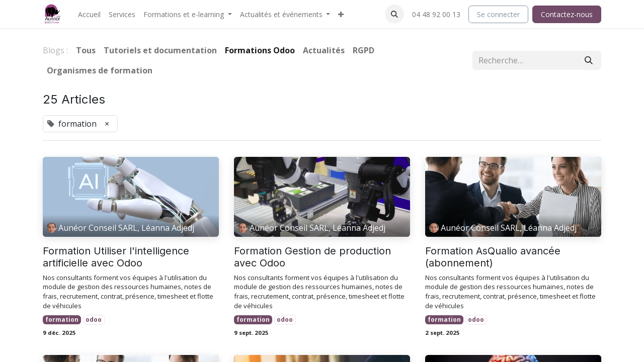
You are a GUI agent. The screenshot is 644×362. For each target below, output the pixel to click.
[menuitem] (89, 14)
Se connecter (498, 14)
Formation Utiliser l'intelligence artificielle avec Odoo (116, 257)
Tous (86, 50)
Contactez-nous (567, 14)
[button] (394, 14)
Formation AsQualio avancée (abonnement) (493, 257)
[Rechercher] (589, 60)
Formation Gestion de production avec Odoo (312, 257)
